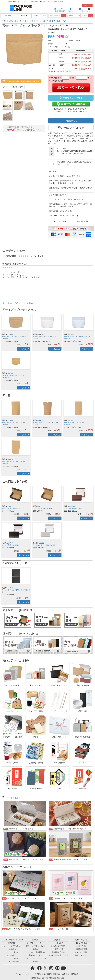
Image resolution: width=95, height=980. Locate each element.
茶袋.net (36, 949)
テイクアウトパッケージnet (13, 940)
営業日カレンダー (81, 955)
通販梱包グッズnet (36, 955)
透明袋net (36, 940)
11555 (10, 420)
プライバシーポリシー (24, 974)
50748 (10, 373)
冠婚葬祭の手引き (58, 952)
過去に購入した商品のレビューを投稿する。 (20, 303)
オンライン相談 (81, 943)
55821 (41, 543)
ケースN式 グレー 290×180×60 (44, 545)
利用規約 (38, 974)
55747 (73, 506)
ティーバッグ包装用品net (36, 952)
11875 (41, 420)
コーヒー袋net (13, 958)
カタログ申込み (81, 946)
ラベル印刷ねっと (13, 955)
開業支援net (13, 943)
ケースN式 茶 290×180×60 (42, 508)
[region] (47, 21)
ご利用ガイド (58, 940)
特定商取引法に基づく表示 (58, 955)
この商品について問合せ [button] (72, 127)
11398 (10, 334)
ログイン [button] (87, 6)
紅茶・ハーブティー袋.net (36, 946)
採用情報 (75, 974)
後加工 (24, 16)
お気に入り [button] (72, 121)
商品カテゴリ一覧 (81, 940)
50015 (73, 420)
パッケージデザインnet (13, 946)
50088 (73, 334)
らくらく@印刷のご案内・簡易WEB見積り (21, 81)
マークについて (61, 221)
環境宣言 (56, 974)
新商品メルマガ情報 (58, 946)
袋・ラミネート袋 (26, 21)
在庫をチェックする (71, 98)
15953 (10, 588)
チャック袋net (13, 952)
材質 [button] (52, 152)
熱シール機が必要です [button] (13, 87)
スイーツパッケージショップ (36, 958)
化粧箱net (13, 949)
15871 (10, 506)
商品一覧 (8, 16)
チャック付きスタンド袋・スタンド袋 (51, 21)
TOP (4, 21)
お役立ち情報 (58, 949)
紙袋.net (36, 962)
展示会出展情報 (81, 949)
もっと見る (15, 798)
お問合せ (66, 974)
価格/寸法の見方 (83, 221)
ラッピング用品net (13, 962)
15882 (41, 506)
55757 (10, 543)
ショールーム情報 (81, 952)
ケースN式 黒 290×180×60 (11, 508)
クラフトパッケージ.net (36, 943)
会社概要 (47, 974)
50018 (10, 459)
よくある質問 (58, 943)
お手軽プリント (39, 16)
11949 (41, 334)
